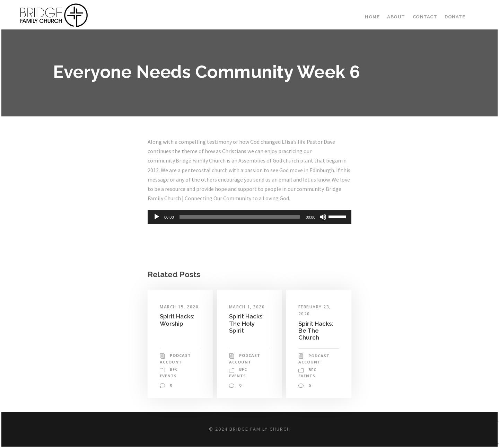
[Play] (157, 227)
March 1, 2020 (248, 316)
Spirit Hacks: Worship (178, 329)
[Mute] (323, 227)
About (399, 17)
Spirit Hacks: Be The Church (316, 340)
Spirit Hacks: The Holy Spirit (247, 333)
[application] (249, 227)
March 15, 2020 (180, 316)
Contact (426, 17)
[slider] (240, 227)
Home (375, 17)
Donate (455, 17)
